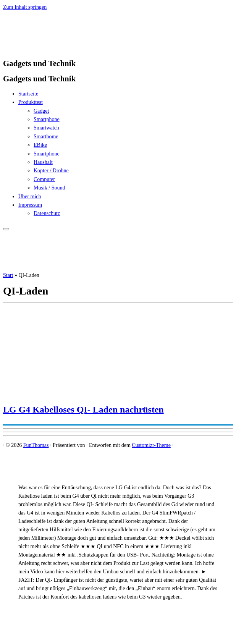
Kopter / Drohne (51, 171)
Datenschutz (47, 213)
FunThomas (36, 445)
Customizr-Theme (151, 445)
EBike (40, 145)
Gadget (41, 111)
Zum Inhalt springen (25, 7)
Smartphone (47, 119)
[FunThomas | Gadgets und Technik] (51, 48)
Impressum (30, 205)
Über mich (30, 197)
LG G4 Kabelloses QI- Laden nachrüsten (83, 409)
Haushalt (43, 162)
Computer (44, 179)
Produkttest (31, 102)
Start (8, 275)
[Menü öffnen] (6, 229)
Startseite (28, 94)
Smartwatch (46, 128)
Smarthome (46, 137)
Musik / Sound (49, 188)
